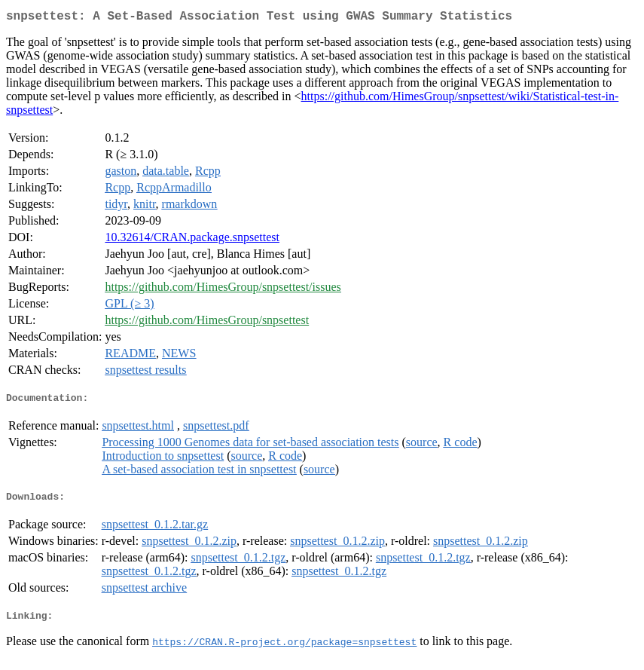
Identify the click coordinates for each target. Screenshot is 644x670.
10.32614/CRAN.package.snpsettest (192, 240)
